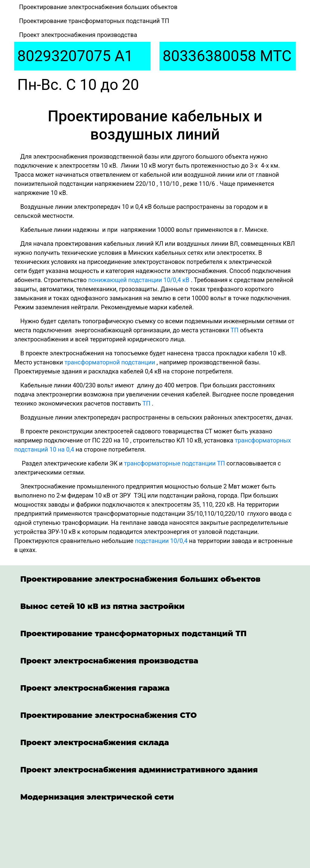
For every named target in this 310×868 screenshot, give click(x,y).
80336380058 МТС (227, 56)
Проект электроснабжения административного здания (139, 770)
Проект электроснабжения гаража (95, 688)
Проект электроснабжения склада (95, 742)
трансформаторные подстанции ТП (175, 463)
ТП (234, 330)
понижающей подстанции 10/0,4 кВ (139, 280)
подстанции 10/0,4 (161, 541)
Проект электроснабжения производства (78, 35)
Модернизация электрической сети (97, 797)
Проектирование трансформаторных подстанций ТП (94, 21)
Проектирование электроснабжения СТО (109, 715)
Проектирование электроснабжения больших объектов (98, 7)
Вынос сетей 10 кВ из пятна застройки (102, 606)
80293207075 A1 (75, 56)
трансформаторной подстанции (110, 362)
